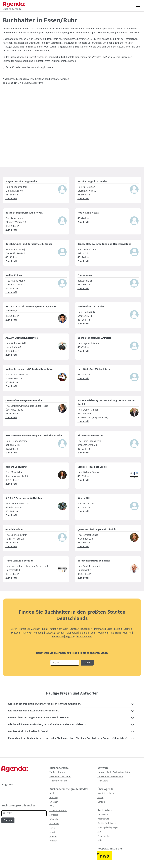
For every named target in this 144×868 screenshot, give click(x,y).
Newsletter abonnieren (60, 776)
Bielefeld (84, 633)
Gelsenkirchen (85, 637)
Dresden (15, 633)
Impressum (103, 814)
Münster (127, 633)
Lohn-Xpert (103, 781)
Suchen (87, 663)
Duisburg (50, 633)
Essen (109, 629)
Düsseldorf (87, 629)
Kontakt (101, 802)
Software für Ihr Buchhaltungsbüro (114, 772)
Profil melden (104, 836)
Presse (100, 798)
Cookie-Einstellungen (107, 823)
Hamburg (24, 629)
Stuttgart (75, 629)
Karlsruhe (116, 633)
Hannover (27, 633)
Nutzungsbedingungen (108, 827)
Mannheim (104, 633)
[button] (138, 5)
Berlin (14, 629)
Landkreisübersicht (58, 781)
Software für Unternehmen (110, 776)
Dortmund (99, 629)
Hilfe (100, 840)
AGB (99, 832)
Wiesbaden (58, 637)
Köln (44, 629)
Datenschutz (103, 819)
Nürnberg (39, 633)
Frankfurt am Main (58, 629)
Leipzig (118, 629)
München (35, 629)
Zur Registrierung (58, 772)
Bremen (128, 629)
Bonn (93, 633)
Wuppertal (72, 633)
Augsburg (70, 637)
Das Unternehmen (106, 793)
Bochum (61, 633)
